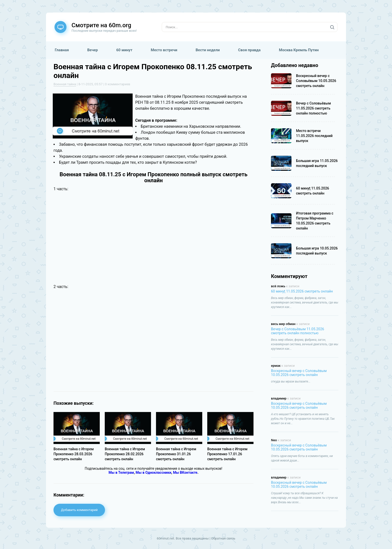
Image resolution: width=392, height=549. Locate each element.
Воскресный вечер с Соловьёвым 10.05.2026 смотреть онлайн (299, 373)
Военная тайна (65, 84)
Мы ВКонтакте (185, 472)
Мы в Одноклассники (154, 472)
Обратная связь (223, 538)
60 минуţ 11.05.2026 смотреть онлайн (302, 291)
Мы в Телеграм (121, 472)
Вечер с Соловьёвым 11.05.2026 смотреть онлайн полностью (297, 331)
